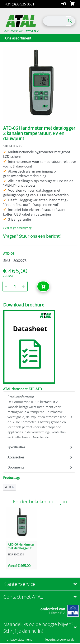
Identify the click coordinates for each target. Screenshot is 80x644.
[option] (40, 84)
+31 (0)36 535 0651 (20, 4)
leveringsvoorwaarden (61, 639)
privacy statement (19, 639)
